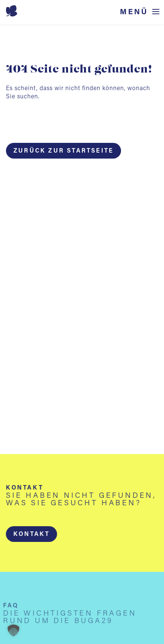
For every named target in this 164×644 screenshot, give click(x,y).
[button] (32, 534)
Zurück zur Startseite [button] (64, 151)
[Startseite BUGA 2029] (81, 11)
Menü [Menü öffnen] (134, 12)
